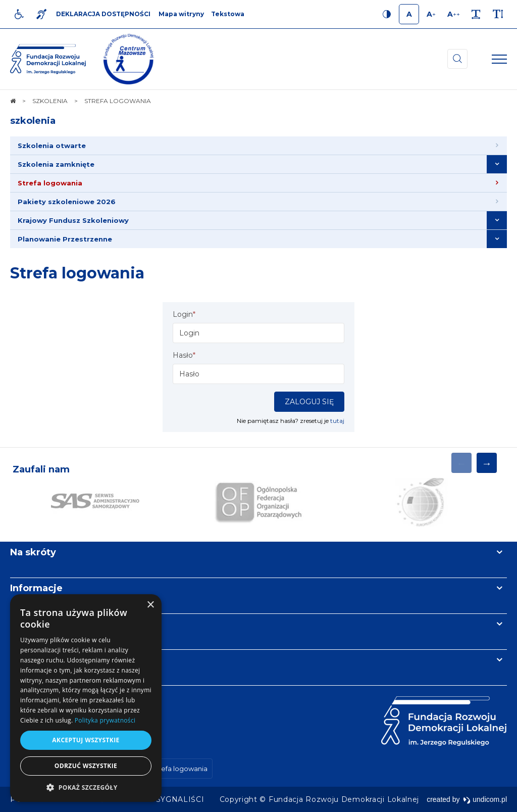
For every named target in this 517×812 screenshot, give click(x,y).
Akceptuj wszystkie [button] (86, 740)
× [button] (150, 605)
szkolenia (33, 121)
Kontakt (29, 660)
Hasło (184, 355)
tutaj (337, 421)
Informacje (36, 588)
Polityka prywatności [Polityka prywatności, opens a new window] (105, 720)
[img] (129, 59)
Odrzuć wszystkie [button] (86, 766)
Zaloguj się (309, 402)
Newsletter (37, 624)
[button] (86, 787)
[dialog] (86, 698)
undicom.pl (485, 799)
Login (184, 314)
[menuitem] (258, 146)
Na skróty (33, 552)
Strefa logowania (77, 273)
